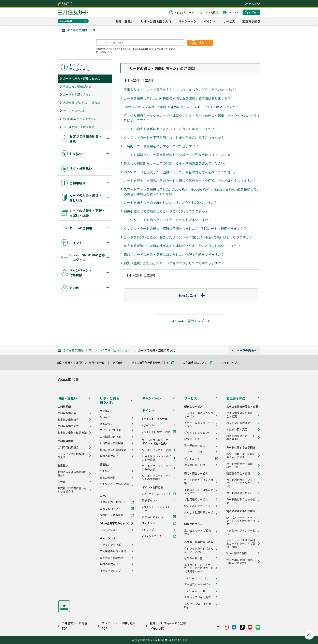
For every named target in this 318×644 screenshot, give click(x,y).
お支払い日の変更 (237, 429)
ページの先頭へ (247, 350)
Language (233, 12)
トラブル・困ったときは (115, 350)
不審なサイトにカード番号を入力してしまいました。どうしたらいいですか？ (180, 90)
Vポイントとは (151, 425)
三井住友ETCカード (196, 578)
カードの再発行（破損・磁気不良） (241, 465)
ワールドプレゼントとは (156, 450)
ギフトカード (192, 459)
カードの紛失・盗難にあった (82, 78)
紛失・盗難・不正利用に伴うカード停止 (83, 363)
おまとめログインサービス (241, 532)
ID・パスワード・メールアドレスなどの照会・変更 (241, 521)
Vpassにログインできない (80, 119)
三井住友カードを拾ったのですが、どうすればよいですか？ (168, 220)
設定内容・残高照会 (112, 443)
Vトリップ (148, 530)
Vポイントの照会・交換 (156, 432)
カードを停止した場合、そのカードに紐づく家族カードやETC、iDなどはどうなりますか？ (190, 180)
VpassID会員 (66, 21)
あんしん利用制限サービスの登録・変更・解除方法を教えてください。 (176, 163)
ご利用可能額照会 (68, 447)
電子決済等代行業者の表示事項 (152, 363)
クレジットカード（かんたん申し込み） (199, 550)
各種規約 (120, 363)
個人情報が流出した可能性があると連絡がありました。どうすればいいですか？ (182, 246)
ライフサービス (193, 452)
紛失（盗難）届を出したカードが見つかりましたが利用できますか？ (174, 263)
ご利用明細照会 (67, 413)
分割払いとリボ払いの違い (114, 486)
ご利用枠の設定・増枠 (113, 551)
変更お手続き (251, 21)
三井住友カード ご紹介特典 (198, 532)
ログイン (254, 12)
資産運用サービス (195, 446)
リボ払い (105, 417)
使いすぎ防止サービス (197, 506)
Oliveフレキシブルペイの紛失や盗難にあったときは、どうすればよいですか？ (181, 107)
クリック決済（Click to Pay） (198, 605)
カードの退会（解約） (240, 493)
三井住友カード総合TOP (74, 626)
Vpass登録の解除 (237, 553)
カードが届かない (74, 111)
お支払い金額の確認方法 (72, 433)
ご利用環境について (197, 363)
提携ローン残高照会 (112, 515)
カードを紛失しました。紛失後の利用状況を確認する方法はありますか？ (177, 98)
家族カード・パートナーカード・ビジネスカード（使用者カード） (199, 568)
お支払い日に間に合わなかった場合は (72, 490)
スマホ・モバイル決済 (197, 597)
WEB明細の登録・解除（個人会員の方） (240, 561)
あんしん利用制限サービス (199, 514)
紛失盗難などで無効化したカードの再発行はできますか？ (166, 211)
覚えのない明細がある (77, 86)
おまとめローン (109, 509)
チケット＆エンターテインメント (199, 425)
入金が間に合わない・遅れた (82, 103)
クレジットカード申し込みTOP (118, 626)
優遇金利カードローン (113, 502)
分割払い (105, 471)
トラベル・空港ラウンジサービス (199, 415)
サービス (229, 21)
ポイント (210, 21)
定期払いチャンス (153, 517)
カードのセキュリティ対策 (199, 482)
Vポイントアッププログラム (156, 509)
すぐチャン (149, 523)
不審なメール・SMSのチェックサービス (199, 491)
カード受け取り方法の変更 (241, 501)
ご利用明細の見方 (68, 426)
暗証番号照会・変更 (238, 473)
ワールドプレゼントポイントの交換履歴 (156, 478)
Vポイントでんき (152, 536)
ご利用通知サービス (196, 499)
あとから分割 (108, 478)
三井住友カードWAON (197, 584)
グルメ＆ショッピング (197, 433)
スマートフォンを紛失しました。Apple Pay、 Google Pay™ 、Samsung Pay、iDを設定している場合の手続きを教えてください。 (192, 192)
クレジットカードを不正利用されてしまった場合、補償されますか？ (174, 137)
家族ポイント (150, 500)
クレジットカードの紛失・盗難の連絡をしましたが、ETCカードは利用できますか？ (185, 228)
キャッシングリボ (110, 545)
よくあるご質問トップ (81, 30)
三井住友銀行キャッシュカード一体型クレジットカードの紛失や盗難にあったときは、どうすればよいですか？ (192, 118)
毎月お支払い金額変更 (113, 450)
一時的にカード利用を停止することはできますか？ (161, 146)
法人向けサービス (195, 465)
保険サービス (192, 439)
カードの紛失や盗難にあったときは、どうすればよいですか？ (169, 129)
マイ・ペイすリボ (110, 430)
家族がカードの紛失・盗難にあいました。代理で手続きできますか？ (174, 254)
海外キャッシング (110, 571)
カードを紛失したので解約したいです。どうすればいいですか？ (171, 202)
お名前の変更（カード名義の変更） (241, 438)
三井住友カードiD (195, 591)
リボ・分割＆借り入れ (156, 21)
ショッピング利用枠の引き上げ (72, 456)
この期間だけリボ (110, 437)
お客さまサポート (184, 12)
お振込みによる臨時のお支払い (72, 474)
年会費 (62, 482)
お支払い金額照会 (68, 420)
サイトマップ (231, 363)
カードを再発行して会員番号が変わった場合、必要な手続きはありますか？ (179, 155)
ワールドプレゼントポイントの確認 (156, 458)
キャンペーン (187, 21)
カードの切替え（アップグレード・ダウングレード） (241, 483)
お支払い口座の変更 (238, 423)
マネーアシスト (109, 530)
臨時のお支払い (109, 456)
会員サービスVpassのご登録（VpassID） (168, 626)
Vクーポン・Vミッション (157, 494)
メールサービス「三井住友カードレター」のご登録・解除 (241, 544)
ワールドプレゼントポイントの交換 (156, 468)
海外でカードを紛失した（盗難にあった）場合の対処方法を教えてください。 (180, 172)
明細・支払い (125, 21)
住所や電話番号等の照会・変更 (240, 415)
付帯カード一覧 (193, 558)
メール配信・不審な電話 (79, 127)
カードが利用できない (77, 94)
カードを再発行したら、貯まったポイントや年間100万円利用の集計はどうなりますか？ (188, 237)
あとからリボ (108, 424)
